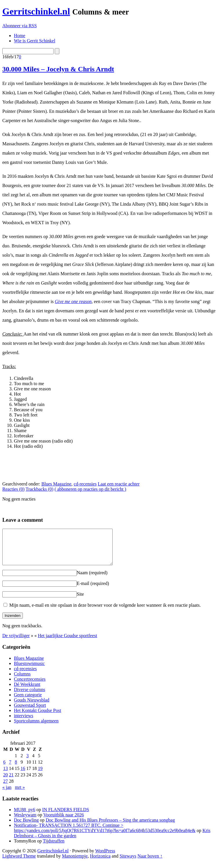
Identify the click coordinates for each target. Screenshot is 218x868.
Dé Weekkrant (27, 691)
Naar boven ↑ (150, 863)
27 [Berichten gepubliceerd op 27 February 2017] (6, 788)
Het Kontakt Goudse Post (37, 717)
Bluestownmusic (29, 670)
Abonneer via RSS (20, 26)
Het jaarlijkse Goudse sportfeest (68, 643)
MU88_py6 (25, 817)
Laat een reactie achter (119, 484)
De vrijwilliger (16, 643)
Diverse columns (30, 696)
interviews (24, 723)
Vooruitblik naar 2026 (64, 822)
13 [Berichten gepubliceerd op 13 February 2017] (6, 775)
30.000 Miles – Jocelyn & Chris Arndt (58, 69)
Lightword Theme (19, 863)
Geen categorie (28, 702)
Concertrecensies (30, 686)
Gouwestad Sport (30, 712)
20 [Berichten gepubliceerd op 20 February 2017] (6, 782)
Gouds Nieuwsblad (32, 707)
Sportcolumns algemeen (36, 728)
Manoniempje (75, 863)
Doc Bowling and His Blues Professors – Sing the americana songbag (110, 827)
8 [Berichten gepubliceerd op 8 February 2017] (16, 769)
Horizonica (100, 863)
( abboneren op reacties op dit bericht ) (90, 489)
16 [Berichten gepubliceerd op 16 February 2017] (23, 775)
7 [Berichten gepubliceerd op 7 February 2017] (10, 769)
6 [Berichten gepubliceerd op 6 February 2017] (4, 769)
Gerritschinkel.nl (36, 11)
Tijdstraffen (54, 848)
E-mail (93, 590)
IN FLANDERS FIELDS (66, 817)
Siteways (128, 863)
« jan (7, 794)
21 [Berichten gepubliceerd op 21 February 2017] (11, 782)
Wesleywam (25, 822)
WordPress (105, 858)
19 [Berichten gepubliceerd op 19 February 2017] (40, 775)
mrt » (20, 794)
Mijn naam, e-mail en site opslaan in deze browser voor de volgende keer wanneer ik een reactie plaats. (105, 612)
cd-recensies (85, 484)
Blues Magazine (56, 484)
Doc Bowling (26, 827)
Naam (92, 580)
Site (80, 601)
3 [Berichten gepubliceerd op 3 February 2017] (28, 763)
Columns (22, 681)
